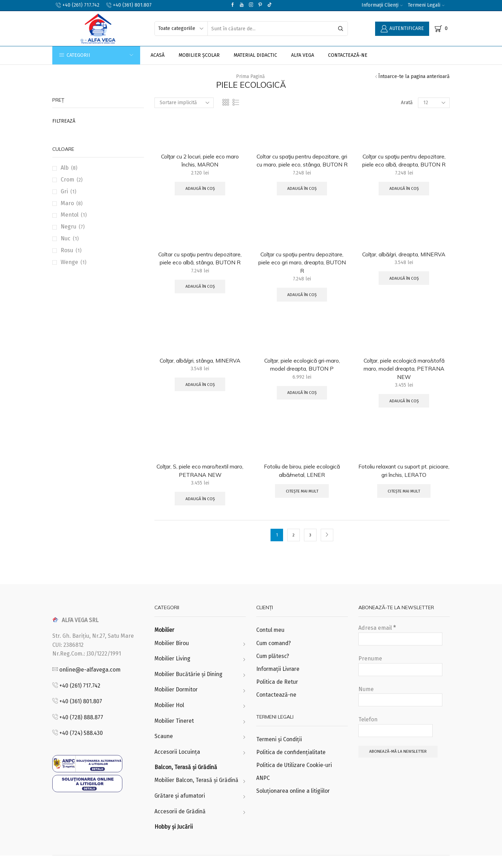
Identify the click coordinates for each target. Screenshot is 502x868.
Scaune (164, 748)
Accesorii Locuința (178, 764)
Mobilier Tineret (175, 732)
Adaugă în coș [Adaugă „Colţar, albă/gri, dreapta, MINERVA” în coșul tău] (404, 287)
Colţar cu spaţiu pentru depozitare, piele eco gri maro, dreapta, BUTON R (302, 271)
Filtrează (64, 121)
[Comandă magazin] (184, 103)
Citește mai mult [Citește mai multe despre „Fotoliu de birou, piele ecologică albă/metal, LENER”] (302, 502)
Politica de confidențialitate (292, 764)
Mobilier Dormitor (177, 701)
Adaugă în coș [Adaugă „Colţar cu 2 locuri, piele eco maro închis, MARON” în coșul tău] (200, 189)
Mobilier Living (173, 670)
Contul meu (271, 641)
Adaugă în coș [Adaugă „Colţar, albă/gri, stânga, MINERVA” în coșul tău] (200, 394)
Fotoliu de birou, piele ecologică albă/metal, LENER (302, 481)
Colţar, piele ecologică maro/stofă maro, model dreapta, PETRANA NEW (404, 378)
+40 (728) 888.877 (81, 728)
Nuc (66, 238)
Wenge (69, 262)
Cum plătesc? (273, 667)
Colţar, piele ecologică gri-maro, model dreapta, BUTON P (302, 374)
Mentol (70, 215)
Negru (69, 227)
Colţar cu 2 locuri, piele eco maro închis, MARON (200, 161)
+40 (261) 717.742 (80, 696)
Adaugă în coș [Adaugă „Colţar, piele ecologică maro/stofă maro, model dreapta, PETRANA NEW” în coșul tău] (404, 411)
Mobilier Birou (172, 654)
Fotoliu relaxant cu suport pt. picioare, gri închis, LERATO (404, 481)
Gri (64, 191)
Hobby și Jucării (174, 839)
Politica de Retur (277, 693)
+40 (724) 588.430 (81, 744)
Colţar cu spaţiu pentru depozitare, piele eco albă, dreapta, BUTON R (404, 161)
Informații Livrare (279, 680)
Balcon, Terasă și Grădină (187, 779)
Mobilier (165, 641)
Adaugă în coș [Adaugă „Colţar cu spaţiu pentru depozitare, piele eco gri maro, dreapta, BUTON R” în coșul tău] (302, 304)
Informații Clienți (382, 5)
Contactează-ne (348, 55)
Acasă (158, 55)
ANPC (263, 790)
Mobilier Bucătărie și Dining (189, 685)
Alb (65, 168)
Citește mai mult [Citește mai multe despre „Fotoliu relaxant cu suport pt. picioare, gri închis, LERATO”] (404, 502)
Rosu (67, 250)
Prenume (400, 676)
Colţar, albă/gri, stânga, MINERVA (200, 370)
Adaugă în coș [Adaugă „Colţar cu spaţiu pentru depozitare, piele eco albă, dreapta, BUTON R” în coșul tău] (404, 189)
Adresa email (400, 646)
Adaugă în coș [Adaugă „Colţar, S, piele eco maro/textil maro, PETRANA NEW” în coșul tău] (200, 509)
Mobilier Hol (170, 717)
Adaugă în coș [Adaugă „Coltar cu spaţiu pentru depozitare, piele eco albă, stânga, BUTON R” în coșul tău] (200, 296)
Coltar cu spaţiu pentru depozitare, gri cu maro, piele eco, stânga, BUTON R (302, 165)
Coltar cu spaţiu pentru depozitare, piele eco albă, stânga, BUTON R (200, 267)
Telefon (396, 737)
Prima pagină (250, 76)
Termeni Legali (426, 5)
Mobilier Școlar (199, 55)
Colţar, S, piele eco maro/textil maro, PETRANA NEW (200, 481)
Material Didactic (255, 55)
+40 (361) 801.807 (81, 712)
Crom (67, 180)
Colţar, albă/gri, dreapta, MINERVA (404, 263)
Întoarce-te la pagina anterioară (414, 76)
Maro (67, 203)
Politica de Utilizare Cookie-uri (295, 777)
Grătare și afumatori (180, 808)
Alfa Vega (303, 55)
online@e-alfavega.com (90, 680)
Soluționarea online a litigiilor (294, 803)
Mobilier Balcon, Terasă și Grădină (198, 792)
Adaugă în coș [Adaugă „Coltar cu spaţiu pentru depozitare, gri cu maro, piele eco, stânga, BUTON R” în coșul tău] (302, 197)
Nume (400, 707)
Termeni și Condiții (280, 751)
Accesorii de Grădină (181, 824)
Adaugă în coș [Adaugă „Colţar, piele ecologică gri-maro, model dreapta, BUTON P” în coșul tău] (302, 402)
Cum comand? (274, 654)
